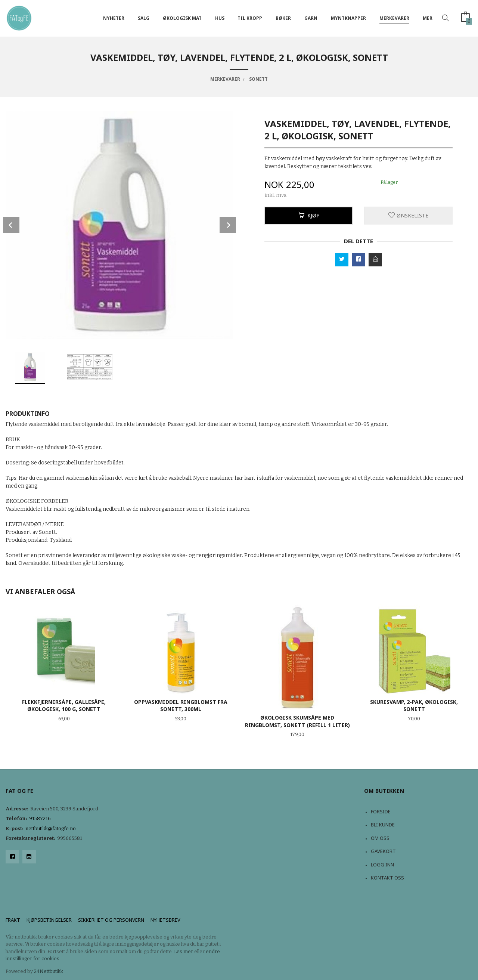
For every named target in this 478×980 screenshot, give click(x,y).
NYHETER (114, 18)
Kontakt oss (387, 878)
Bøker (283, 18)
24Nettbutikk (49, 971)
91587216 (40, 818)
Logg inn (382, 865)
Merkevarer (394, 18)
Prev (11, 225)
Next (228, 225)
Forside (381, 811)
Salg (144, 18)
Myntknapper (348, 18)
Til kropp (250, 18)
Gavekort (383, 851)
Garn (311, 18)
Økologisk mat (182, 18)
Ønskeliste (408, 215)
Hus (220, 18)
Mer (428, 18)
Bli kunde (383, 825)
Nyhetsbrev (165, 920)
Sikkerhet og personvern (111, 920)
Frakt (13, 920)
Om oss (380, 838)
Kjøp (309, 215)
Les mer (184, 951)
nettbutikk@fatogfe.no (51, 828)
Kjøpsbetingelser (49, 920)
